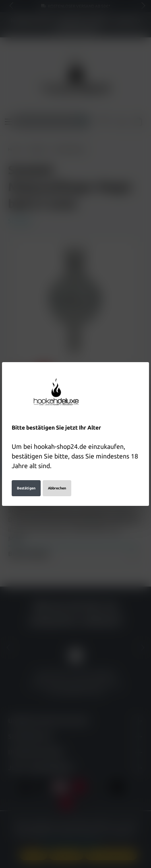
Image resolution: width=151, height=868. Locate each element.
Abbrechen (57, 478)
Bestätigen (26, 478)
